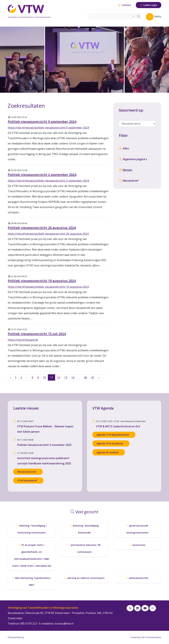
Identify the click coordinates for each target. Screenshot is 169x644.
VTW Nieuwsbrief (28, 480)
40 (85, 377)
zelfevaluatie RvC (137, 578)
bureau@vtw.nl (64, 624)
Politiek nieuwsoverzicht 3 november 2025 (44, 445)
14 (73, 377)
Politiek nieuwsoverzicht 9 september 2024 (42, 122)
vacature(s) (137, 545)
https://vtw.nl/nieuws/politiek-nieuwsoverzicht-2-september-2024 (48, 181)
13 (66, 377)
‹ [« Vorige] (10, 377)
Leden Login (149, 5)
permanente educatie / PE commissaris (84, 548)
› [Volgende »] (99, 377)
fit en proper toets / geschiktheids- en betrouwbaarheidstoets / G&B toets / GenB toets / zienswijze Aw (32, 555)
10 (44, 377)
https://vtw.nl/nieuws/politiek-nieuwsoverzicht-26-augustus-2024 (48, 234)
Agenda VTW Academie (111, 443)
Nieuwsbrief (129, 181)
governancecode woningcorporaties (137, 529)
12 (59, 377)
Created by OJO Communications (146, 637)
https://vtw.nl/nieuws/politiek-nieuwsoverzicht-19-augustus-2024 (48, 287)
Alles (124, 148)
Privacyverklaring (16, 637)
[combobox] (111, 16)
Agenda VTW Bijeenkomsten (114, 435)
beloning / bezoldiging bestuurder (84, 529)
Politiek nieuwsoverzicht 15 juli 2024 (37, 334)
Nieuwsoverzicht (28, 472)
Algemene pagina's (133, 159)
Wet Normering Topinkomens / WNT (32, 581)
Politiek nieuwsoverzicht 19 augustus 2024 (42, 281)
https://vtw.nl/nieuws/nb (23, 340)
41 (93, 377)
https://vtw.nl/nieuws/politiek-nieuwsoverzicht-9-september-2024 (48, 128)
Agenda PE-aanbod (109, 452)
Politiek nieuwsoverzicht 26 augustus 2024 (42, 228)
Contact (125, 5)
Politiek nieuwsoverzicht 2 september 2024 (42, 175)
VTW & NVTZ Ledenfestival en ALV (118, 426)
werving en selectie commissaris (84, 578)
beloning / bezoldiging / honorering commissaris (32, 529)
